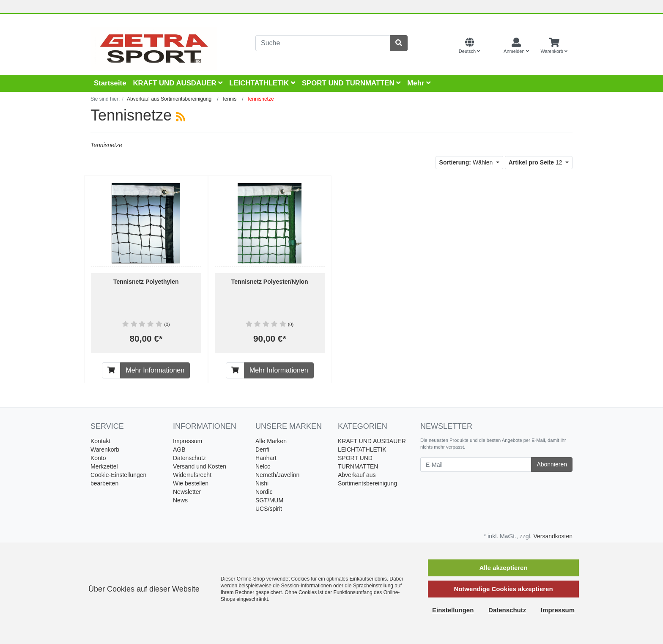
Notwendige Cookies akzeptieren (503, 589)
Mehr (419, 83)
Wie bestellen (191, 483)
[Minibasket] (554, 46)
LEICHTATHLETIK (262, 83)
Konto (98, 458)
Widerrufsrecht (192, 475)
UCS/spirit (269, 509)
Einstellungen (453, 610)
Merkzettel (104, 466)
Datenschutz (189, 458)
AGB (179, 449)
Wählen (467, 162)
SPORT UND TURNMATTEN (351, 83)
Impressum (188, 441)
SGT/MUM (269, 500)
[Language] (469, 46)
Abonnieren (552, 464)
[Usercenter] (516, 46)
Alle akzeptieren (503, 568)
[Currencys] (492, 46)
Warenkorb (105, 449)
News (180, 500)
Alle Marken (271, 441)
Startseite (110, 83)
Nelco (263, 466)
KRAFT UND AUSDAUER (178, 83)
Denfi (262, 449)
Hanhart (266, 458)
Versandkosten (553, 536)
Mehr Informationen (155, 370)
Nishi (262, 483)
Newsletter (187, 492)
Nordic (264, 492)
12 (536, 162)
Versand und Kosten (200, 466)
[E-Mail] (476, 465)
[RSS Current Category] (181, 117)
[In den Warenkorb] (111, 370)
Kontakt (100, 441)
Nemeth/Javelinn (277, 475)
